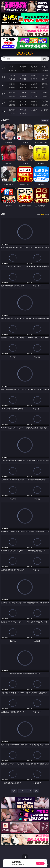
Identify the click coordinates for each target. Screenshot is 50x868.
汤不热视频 (45, 110)
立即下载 (40, 863)
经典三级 (23, 88)
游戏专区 (45, 67)
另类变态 (45, 88)
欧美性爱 (45, 84)
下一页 (29, 791)
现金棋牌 (34, 70)
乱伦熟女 (34, 88)
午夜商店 (23, 110)
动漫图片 (45, 93)
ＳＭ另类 (45, 79)
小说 (3, 103)
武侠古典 (45, 101)
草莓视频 (34, 110)
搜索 (45, 59)
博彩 (3, 68)
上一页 (21, 791)
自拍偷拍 (23, 75)
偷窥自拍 (12, 93)
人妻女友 (34, 101)
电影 (3, 86)
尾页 (36, 791)
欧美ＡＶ (34, 75)
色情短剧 (23, 113)
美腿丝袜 (12, 96)
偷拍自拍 (23, 84)
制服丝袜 (12, 88)
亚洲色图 (23, 93)
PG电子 (12, 67)
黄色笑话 (34, 105)
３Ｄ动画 (45, 75)
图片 (3, 94)
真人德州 (23, 67)
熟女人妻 (12, 79)
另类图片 (45, 96)
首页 (14, 791)
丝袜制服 (23, 79)
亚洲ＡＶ (12, 75)
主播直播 (34, 79)
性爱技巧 (45, 105)
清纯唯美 (23, 96)
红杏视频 (12, 113)
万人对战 (34, 67)
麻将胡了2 (12, 70)
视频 (3, 77)
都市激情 (12, 101)
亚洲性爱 (12, 84)
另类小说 (23, 105)
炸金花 (23, 70)
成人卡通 (34, 84)
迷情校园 (12, 105)
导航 (3, 111)
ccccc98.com (25, 53)
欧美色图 (34, 93)
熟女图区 (34, 96)
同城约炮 (12, 110)
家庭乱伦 (23, 101)
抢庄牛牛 (45, 70)
